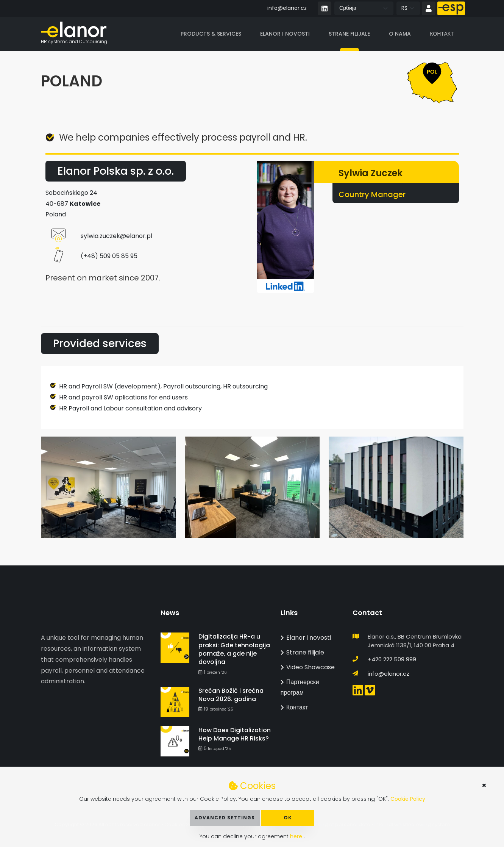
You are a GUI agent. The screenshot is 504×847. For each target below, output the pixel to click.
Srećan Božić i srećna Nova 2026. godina (231, 695)
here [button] (297, 836)
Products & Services (211, 34)
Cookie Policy (408, 799)
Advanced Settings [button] (225, 818)
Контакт (442, 34)
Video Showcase (308, 667)
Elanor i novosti (285, 34)
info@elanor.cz (287, 8)
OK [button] (288, 818)
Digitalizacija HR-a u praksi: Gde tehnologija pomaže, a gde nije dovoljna (234, 649)
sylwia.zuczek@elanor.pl (116, 236)
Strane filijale (349, 34)
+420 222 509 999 (392, 659)
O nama (400, 34)
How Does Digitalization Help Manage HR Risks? (235, 734)
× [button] (484, 785)
